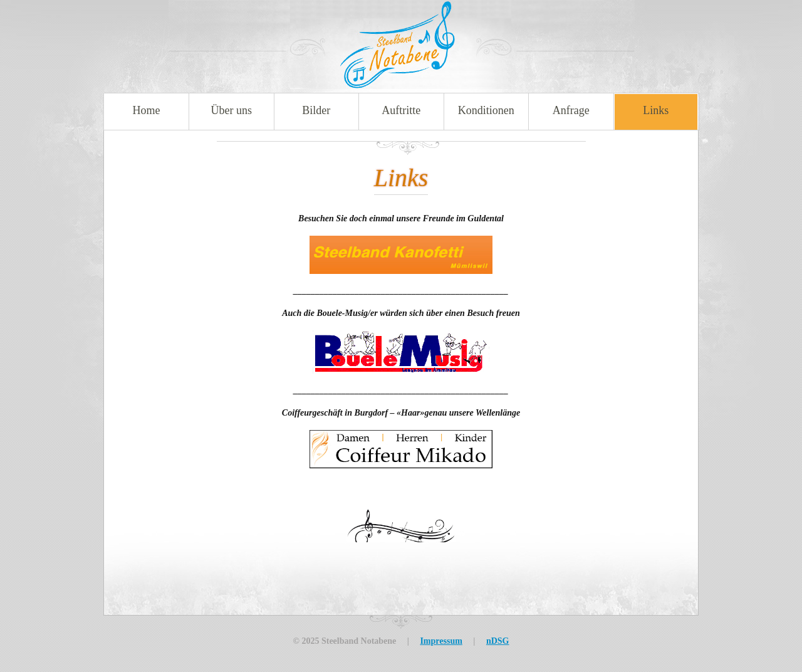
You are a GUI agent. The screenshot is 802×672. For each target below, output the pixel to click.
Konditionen (486, 110)
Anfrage (571, 110)
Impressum (441, 641)
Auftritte (401, 110)
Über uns (232, 110)
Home (147, 110)
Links (656, 110)
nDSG (498, 641)
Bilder (316, 110)
